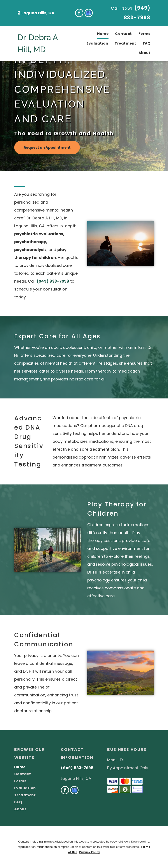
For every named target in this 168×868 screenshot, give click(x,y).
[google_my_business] (89, 13)
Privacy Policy (90, 852)
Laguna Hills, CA (38, 13)
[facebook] (79, 13)
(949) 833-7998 (53, 281)
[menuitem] (100, 34)
